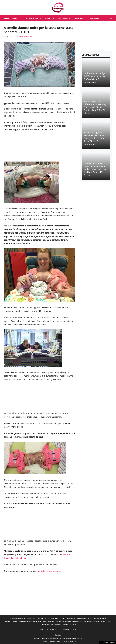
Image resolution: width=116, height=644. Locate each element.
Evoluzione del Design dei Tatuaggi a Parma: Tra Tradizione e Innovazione (95, 78)
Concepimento (14, 18)
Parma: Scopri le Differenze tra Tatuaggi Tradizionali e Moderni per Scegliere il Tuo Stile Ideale (95, 107)
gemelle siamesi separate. (50, 571)
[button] (111, 18)
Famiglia (97, 18)
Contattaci (73, 629)
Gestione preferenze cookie (107, 642)
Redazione (52, 641)
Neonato (65, 18)
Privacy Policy (62, 641)
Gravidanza (35, 18)
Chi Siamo (44, 641)
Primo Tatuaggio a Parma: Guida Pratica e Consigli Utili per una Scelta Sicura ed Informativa (95, 138)
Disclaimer (72, 641)
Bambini (81, 18)
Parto (51, 18)
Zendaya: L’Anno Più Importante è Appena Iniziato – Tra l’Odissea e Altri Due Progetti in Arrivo (96, 169)
